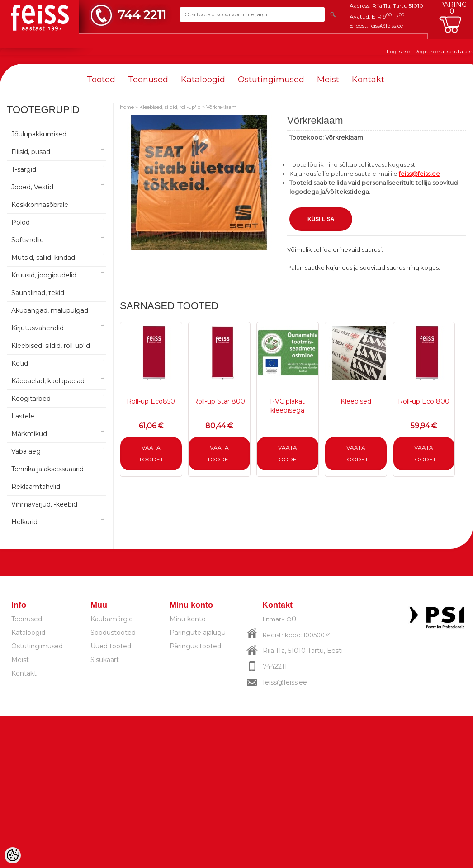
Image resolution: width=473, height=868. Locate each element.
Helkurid (24, 522)
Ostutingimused (271, 80)
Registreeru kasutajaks (444, 51)
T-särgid (24, 169)
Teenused (148, 80)
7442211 (275, 666)
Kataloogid (203, 80)
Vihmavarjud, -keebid (44, 504)
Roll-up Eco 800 (424, 401)
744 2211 (142, 15)
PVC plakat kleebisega (287, 406)
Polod (21, 222)
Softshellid (28, 240)
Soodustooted (113, 633)
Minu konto (188, 619)
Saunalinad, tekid (38, 293)
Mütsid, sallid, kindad (43, 258)
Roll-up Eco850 (151, 401)
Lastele (23, 416)
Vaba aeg (26, 451)
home (127, 107)
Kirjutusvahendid (38, 328)
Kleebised (356, 401)
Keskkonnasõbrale (40, 205)
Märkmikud (29, 434)
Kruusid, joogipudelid (44, 275)
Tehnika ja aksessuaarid (47, 469)
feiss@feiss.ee (386, 26)
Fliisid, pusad (31, 152)
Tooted (101, 80)
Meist (328, 80)
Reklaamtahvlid (36, 487)
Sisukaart (105, 660)
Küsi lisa (321, 219)
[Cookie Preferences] (13, 855)
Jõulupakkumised (39, 134)
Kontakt (368, 80)
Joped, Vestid (32, 187)
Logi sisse (398, 51)
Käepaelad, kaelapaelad (48, 381)
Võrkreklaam (221, 107)
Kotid (20, 363)
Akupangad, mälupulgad (50, 310)
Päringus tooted (195, 646)
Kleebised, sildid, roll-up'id (51, 346)
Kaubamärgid (112, 619)
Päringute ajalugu (198, 633)
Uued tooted (111, 646)
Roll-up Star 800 (219, 401)
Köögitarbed (31, 399)
